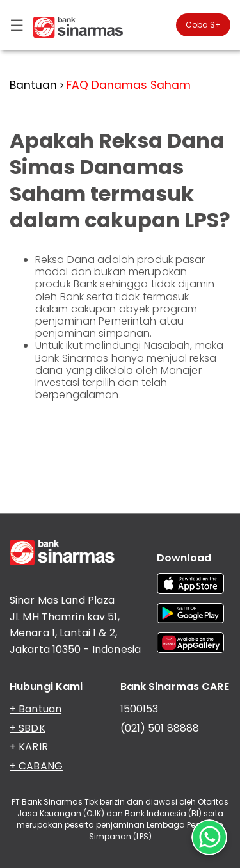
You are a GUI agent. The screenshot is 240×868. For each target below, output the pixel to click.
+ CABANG (36, 766)
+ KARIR (29, 747)
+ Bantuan (36, 709)
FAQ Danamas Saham (129, 85)
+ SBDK (28, 728)
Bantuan (33, 85)
